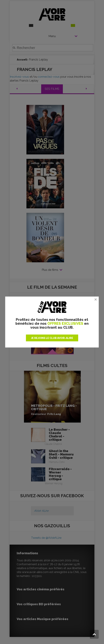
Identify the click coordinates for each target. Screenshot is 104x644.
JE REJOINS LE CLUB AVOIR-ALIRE (52, 338)
